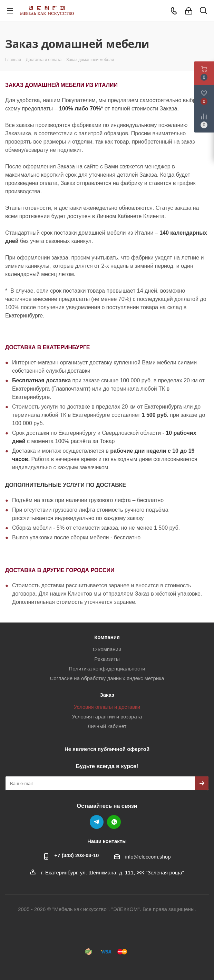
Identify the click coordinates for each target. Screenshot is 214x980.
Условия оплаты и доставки (107, 707)
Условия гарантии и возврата (107, 717)
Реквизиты (107, 659)
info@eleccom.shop (148, 857)
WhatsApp (114, 822)
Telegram (97, 822)
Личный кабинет (107, 726)
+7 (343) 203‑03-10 (77, 855)
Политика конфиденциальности (107, 669)
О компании (107, 649)
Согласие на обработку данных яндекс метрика (107, 678)
